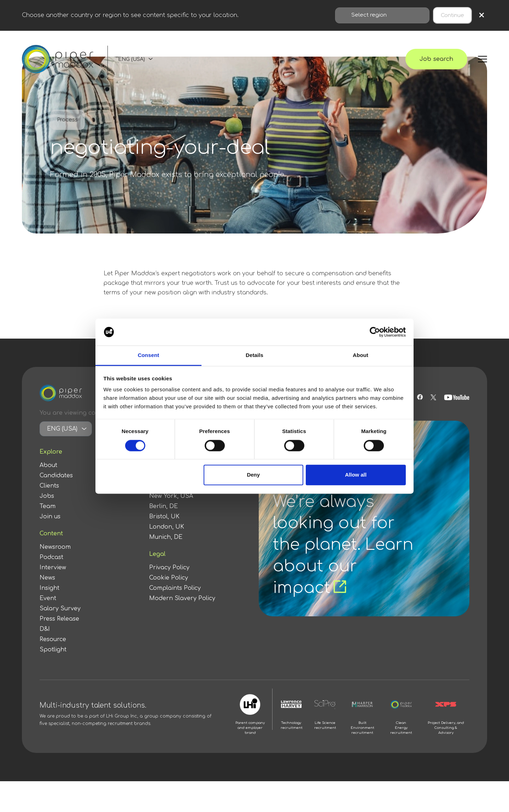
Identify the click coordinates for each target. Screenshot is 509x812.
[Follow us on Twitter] (433, 397)
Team (48, 506)
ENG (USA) (131, 59)
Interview (53, 568)
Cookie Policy (169, 578)
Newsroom (55, 547)
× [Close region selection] (482, 15)
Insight (49, 588)
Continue (452, 15)
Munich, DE (166, 537)
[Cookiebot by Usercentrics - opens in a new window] (375, 332)
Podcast (51, 557)
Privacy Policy (169, 568)
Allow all (356, 475)
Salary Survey (60, 609)
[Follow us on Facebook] (420, 397)
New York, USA (171, 496)
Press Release (59, 619)
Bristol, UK (164, 517)
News (47, 578)
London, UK (167, 527)
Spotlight (53, 650)
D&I (45, 629)
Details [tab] (255, 355)
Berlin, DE (163, 506)
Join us (50, 517)
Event (48, 598)
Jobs (47, 496)
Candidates (56, 476)
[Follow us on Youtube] (457, 397)
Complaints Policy (175, 588)
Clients (49, 486)
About (48, 465)
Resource (53, 639)
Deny (253, 475)
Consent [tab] (149, 355)
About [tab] (361, 355)
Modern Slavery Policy (182, 598)
